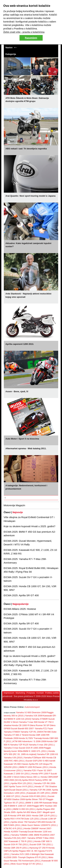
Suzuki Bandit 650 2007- (23, 728)
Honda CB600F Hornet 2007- (38, 828)
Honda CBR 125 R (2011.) (44, 816)
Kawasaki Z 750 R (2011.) (21, 841)
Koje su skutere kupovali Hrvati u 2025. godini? (30, 526)
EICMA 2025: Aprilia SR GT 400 (21, 595)
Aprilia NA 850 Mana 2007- (30, 812)
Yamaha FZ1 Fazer (44, 728)
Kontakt (40, 693)
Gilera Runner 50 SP (39, 725)
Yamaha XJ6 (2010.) (14, 758)
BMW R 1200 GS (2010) (19, 719)
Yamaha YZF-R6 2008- (41, 790)
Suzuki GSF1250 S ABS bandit (41, 761)
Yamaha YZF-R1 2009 (31, 732)
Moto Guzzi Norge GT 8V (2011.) (27, 864)
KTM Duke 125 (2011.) (30, 819)
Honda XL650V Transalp (16, 832)
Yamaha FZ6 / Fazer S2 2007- (38, 770)
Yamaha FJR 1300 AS (47, 754)
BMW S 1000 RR (34, 803)
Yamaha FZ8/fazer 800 (35, 758)
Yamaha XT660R (40, 719)
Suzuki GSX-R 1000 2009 (31, 748)
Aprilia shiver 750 (19, 822)
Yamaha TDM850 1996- (22, 835)
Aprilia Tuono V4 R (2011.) (22, 786)
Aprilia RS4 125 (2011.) (22, 783)
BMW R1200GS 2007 (45, 835)
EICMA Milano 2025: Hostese (20, 609)
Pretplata (31, 693)
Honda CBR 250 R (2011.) (16, 848)
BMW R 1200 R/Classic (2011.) (34, 767)
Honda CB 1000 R (20, 725)
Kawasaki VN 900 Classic (16, 764)
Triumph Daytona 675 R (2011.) (33, 857)
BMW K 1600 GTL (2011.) (36, 751)
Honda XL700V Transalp (30, 738)
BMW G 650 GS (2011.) (25, 809)
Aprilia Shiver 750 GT (36, 799)
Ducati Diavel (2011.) (19, 790)
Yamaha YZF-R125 (19, 745)
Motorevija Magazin (14, 505)
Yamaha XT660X (12, 732)
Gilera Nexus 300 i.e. (30, 777)
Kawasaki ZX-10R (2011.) (39, 793)
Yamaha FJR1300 (37, 822)
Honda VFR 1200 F (41, 774)
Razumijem (31, 38)
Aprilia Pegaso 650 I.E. (23, 851)
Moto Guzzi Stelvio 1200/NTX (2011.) (40, 825)
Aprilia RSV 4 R (11, 819)
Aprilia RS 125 (36, 764)
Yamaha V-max (11, 748)
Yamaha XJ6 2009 (34, 716)
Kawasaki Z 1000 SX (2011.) (17, 774)
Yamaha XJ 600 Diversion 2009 (31, 712)
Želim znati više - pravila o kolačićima (24, 32)
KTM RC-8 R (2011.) (14, 828)
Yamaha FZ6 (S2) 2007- (15, 838)
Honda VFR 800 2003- (21, 816)
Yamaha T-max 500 (28, 722)
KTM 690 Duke (49, 732)
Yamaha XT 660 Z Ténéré (16, 735)
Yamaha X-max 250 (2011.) (42, 745)
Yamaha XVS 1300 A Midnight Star (28, 854)
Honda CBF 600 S (43, 841)
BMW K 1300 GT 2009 (21, 806)
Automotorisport (32, 707)
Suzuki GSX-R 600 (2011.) (35, 796)
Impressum (9, 693)
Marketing (20, 693)
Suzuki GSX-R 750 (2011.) (17, 844)
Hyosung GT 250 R (39, 848)
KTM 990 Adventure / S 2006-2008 (29, 741)
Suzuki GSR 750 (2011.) (41, 844)
